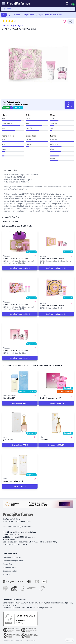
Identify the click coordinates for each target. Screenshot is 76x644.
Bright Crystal (29, 15)
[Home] (9, 15)
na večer (29, 144)
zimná (4, 154)
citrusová (53, 154)
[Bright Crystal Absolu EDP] (56, 381)
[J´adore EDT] (56, 423)
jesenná (5, 149)
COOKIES (69, 640)
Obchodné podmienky (12, 557)
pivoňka (29, 119)
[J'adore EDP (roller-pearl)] (20, 465)
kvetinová (53, 139)
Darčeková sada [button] (20, 268)
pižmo (52, 119)
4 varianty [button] (20, 403)
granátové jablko (8, 123)
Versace (17, 15)
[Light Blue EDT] (20, 381)
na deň (28, 139)
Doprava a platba (10, 571)
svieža (52, 149)
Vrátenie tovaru (9, 567)
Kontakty (7, 574)
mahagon (53, 123)
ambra (52, 128)
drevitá (52, 159)
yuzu (4, 119)
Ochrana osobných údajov (14, 561)
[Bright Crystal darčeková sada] (20, 242)
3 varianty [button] (56, 403)
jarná (4, 139)
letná (4, 144)
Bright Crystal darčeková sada (50, 15)
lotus (28, 123)
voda (4, 128)
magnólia (29, 128)
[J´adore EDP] (20, 423)
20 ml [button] (20, 487)
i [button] (11, 108)
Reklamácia (8, 564)
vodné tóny (54, 144)
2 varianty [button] (56, 445)
